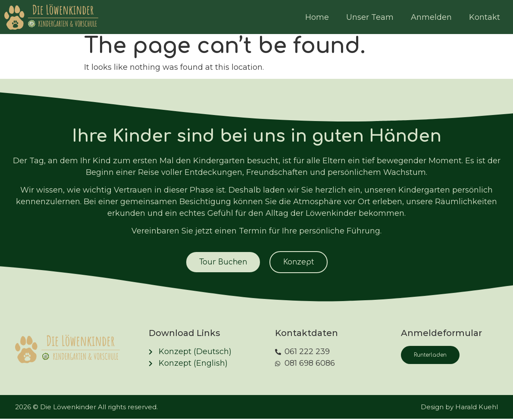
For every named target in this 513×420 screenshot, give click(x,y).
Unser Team (370, 17)
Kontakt (485, 17)
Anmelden (431, 17)
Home (317, 17)
